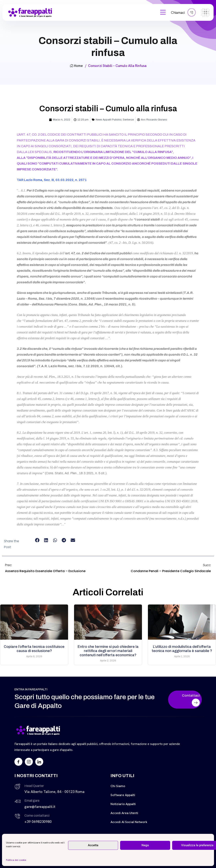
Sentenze (128, 120)
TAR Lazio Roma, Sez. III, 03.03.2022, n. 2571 (52, 180)
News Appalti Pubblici (109, 120)
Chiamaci (183, 12)
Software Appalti (123, 795)
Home (76, 66)
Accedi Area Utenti (124, 813)
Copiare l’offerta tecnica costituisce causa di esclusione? (34, 649)
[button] (37, 540)
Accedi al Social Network (129, 822)
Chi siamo (118, 786)
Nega (145, 845)
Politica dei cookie (16, 860)
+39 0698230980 (38, 822)
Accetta (93, 845)
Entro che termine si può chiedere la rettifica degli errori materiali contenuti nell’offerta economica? (108, 651)
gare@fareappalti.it (40, 807)
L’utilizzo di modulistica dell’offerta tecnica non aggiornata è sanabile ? (182, 649)
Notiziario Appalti (123, 804)
